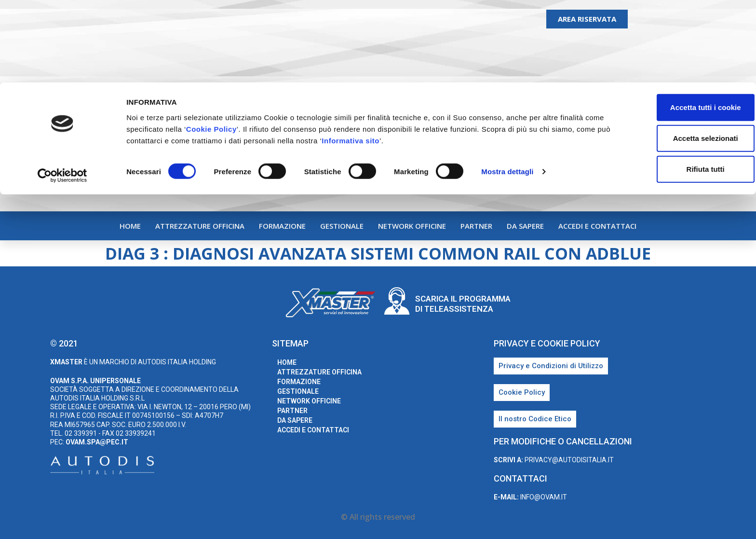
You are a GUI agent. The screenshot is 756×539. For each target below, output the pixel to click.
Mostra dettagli (507, 90)
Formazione (282, 226)
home (130, 226)
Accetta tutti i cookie (676, 25)
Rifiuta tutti (675, 87)
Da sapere (525, 226)
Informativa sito (412, 58)
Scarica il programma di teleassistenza (463, 304)
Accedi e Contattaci (597, 226)
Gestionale (342, 226)
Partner (476, 226)
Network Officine (412, 226)
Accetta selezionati (675, 56)
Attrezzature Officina (200, 226)
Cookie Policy (232, 47)
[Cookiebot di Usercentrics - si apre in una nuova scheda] (62, 94)
